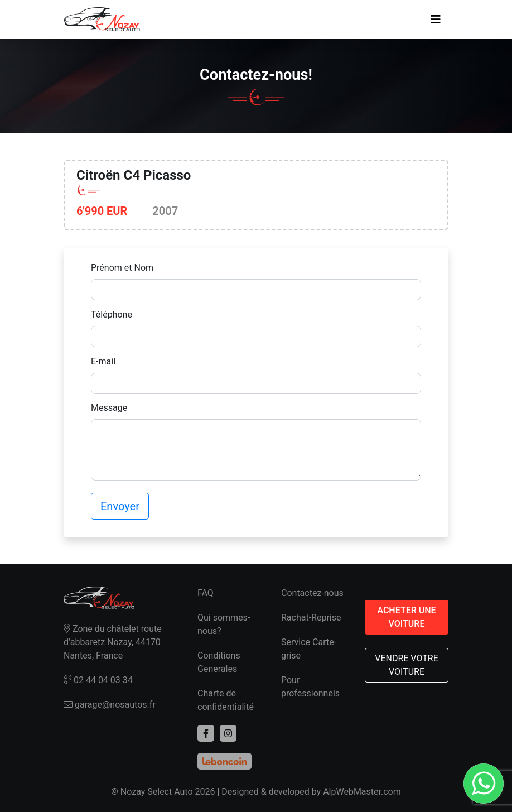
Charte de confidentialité (226, 700)
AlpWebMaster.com (362, 792)
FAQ (206, 593)
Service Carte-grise (309, 649)
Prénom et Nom (122, 268)
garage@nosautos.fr (110, 705)
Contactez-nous (312, 593)
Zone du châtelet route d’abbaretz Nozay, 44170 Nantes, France (113, 642)
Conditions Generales (219, 662)
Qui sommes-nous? (224, 624)
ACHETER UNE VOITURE (406, 617)
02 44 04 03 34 (98, 680)
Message (109, 408)
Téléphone (112, 314)
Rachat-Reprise (311, 618)
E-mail (103, 361)
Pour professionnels (310, 687)
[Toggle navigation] (436, 20)
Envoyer (120, 506)
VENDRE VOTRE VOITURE (407, 665)
